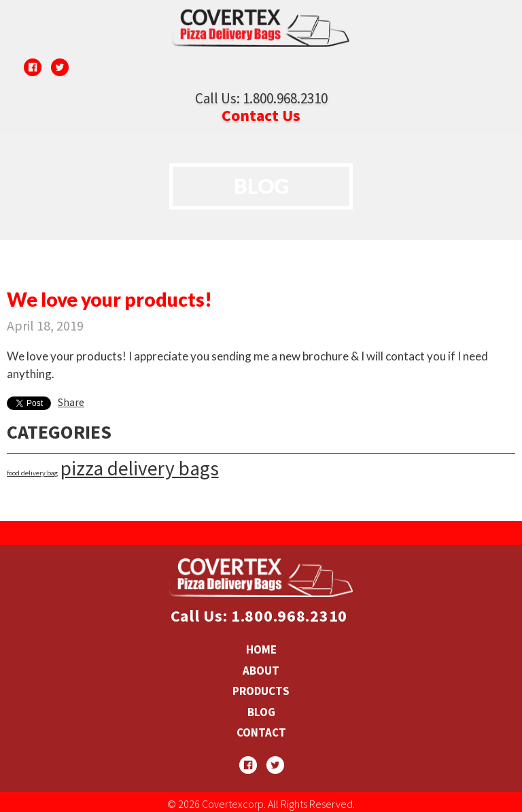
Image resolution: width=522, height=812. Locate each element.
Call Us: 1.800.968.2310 (261, 98)
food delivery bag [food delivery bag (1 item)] (32, 473)
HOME (261, 649)
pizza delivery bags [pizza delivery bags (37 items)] (140, 468)
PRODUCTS (261, 691)
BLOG (261, 712)
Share (71, 402)
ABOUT (261, 671)
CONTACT (261, 732)
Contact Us (261, 115)
